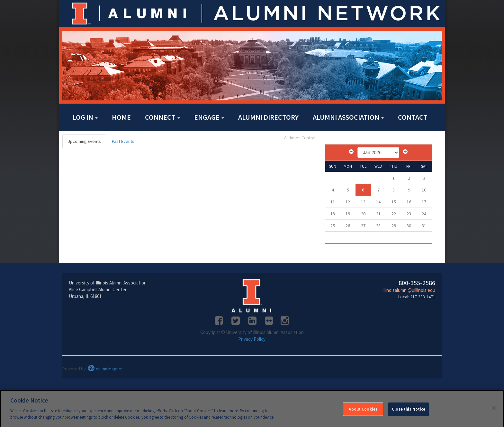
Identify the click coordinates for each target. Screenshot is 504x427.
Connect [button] (162, 117)
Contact (413, 117)
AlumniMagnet (105, 369)
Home (121, 117)
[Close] (494, 410)
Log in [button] (85, 117)
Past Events (123, 141)
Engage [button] (209, 117)
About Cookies (363, 411)
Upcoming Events (84, 141)
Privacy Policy (252, 339)
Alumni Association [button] (348, 117)
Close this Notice (409, 411)
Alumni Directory (268, 117)
